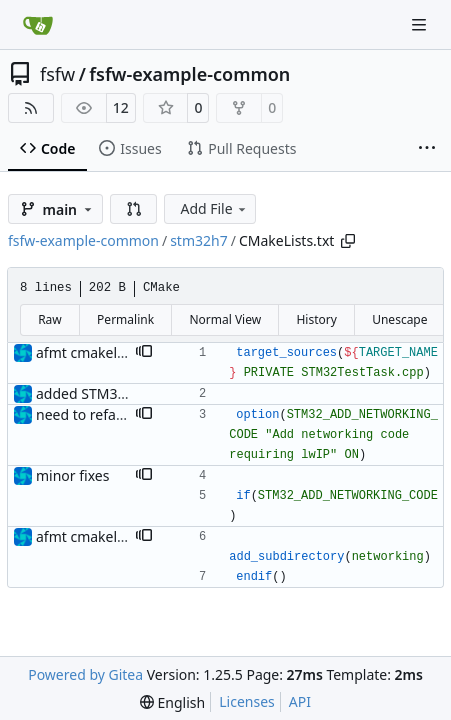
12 (121, 107)
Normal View (225, 319)
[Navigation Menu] (421, 24)
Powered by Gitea (85, 674)
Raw (50, 319)
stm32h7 (199, 240)
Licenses (247, 701)
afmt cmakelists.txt (98, 352)
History (316, 319)
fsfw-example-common (189, 74)
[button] (134, 209)
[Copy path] (348, 241)
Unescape (399, 319)
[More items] (427, 149)
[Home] (38, 25)
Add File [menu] (214, 208)
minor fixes (72, 475)
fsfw (57, 74)
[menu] (172, 702)
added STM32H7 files (105, 393)
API (300, 701)
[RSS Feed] (31, 108)
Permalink (125, 319)
